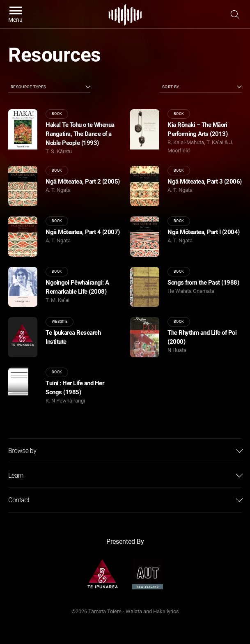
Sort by (171, 87)
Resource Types (28, 87)
